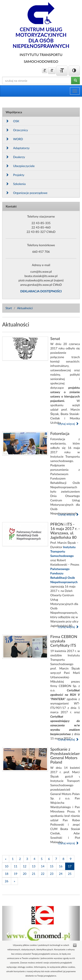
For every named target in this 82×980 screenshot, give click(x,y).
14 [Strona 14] (43, 866)
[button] (8, 934)
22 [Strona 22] (43, 874)
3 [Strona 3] (27, 859)
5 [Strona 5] (42, 859)
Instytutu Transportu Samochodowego (63, 551)
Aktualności (25, 308)
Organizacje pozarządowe (27, 193)
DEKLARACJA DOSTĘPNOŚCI (41, 291)
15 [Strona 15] (52, 866)
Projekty (15, 175)
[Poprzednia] (6, 859)
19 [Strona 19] (16, 874)
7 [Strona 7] (56, 859)
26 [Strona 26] (7, 881)
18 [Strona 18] (7, 874)
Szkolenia (16, 184)
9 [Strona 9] (71, 859)
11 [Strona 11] (16, 866)
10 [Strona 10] (7, 866)
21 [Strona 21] (34, 874)
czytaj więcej (68, 424)
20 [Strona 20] (25, 874)
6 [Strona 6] (49, 859)
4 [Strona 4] (34, 859)
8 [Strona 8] (63, 859)
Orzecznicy (17, 130)
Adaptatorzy (18, 148)
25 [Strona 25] (70, 874)
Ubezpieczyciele (20, 166)
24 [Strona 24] (61, 874)
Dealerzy (15, 157)
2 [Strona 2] (20, 859)
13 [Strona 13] (34, 866)
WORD (14, 139)
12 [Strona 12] (25, 866)
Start (9, 308)
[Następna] (14, 881)
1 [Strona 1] (13, 859)
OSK (12, 121)
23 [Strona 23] (52, 874)
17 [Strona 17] (70, 866)
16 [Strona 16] (61, 866)
